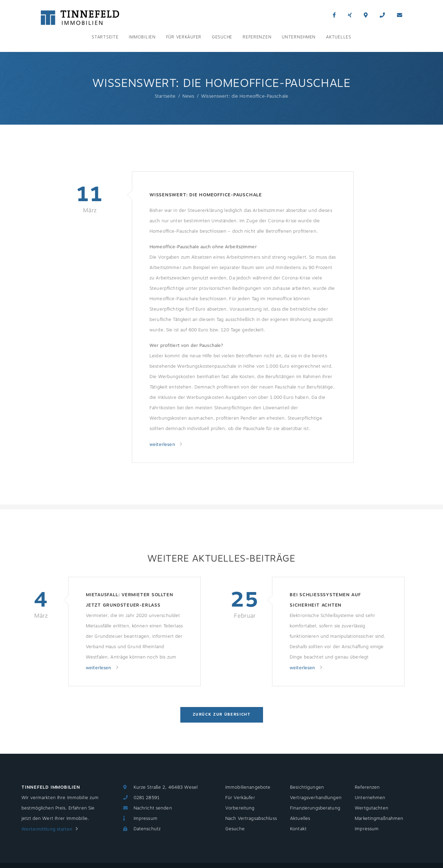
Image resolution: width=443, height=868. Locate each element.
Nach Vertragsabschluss (251, 818)
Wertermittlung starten (47, 829)
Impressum (146, 818)
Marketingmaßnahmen (379, 818)
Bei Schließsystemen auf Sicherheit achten (325, 600)
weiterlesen (163, 445)
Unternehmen (299, 37)
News (188, 96)
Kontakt (298, 829)
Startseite (105, 37)
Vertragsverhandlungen (316, 798)
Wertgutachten (372, 808)
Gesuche (222, 37)
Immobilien (142, 37)
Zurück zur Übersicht (222, 714)
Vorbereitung (240, 808)
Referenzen (257, 37)
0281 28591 (147, 798)
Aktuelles (338, 37)
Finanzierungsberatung (315, 808)
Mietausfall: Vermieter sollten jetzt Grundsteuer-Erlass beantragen (129, 601)
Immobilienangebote (248, 787)
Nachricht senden (153, 808)
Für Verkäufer (184, 37)
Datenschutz (147, 829)
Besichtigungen (307, 787)
